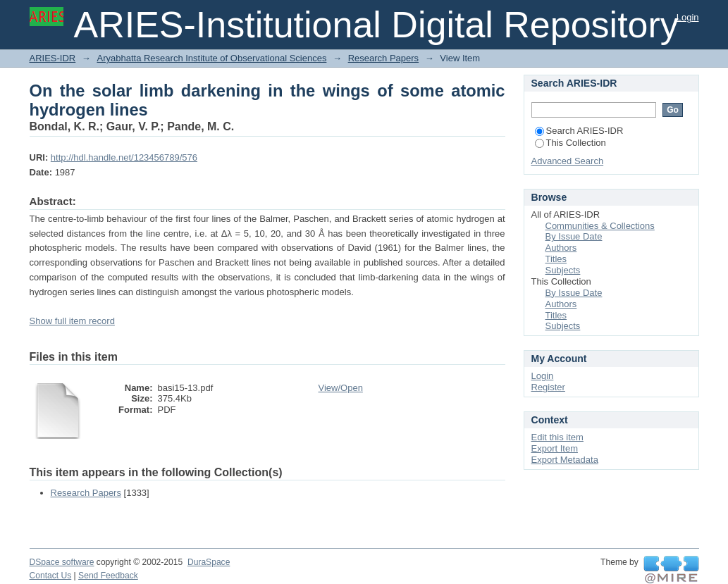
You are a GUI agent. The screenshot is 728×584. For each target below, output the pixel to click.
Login (688, 17)
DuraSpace (209, 562)
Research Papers (383, 58)
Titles (556, 259)
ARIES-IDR (53, 58)
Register (548, 387)
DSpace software (62, 562)
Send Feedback (108, 576)
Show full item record (72, 321)
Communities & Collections (600, 226)
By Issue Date (574, 236)
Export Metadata (565, 460)
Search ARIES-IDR (579, 131)
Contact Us (51, 576)
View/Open (341, 388)
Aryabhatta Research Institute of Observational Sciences (211, 58)
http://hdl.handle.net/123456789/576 (124, 157)
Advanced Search (568, 161)
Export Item (555, 448)
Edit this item (557, 437)
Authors (561, 248)
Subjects (563, 270)
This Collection (570, 143)
